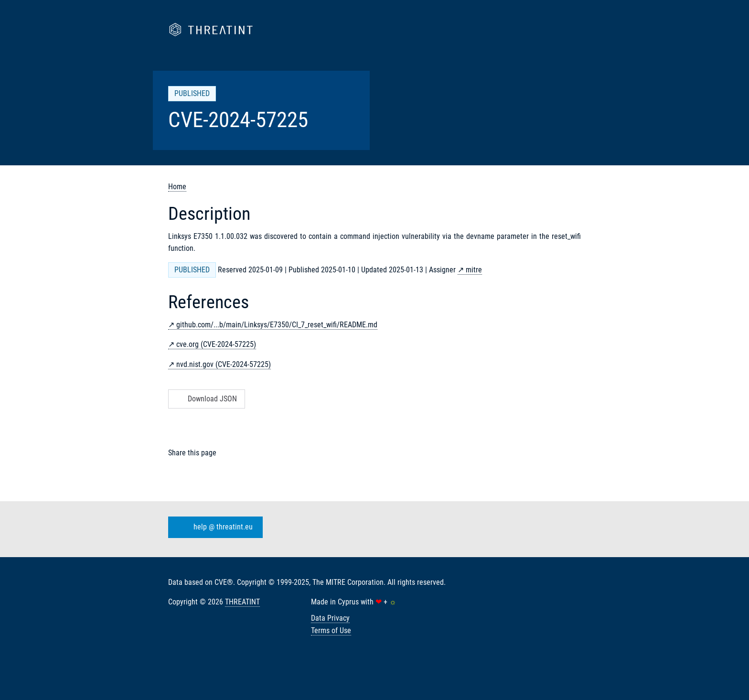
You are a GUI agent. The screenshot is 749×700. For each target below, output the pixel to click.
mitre (474, 270)
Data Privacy (330, 618)
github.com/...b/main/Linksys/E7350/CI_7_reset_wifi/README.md (277, 325)
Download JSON (206, 399)
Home (177, 187)
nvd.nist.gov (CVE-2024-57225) (224, 364)
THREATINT (242, 602)
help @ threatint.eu (214, 527)
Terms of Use (331, 630)
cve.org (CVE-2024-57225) (216, 344)
